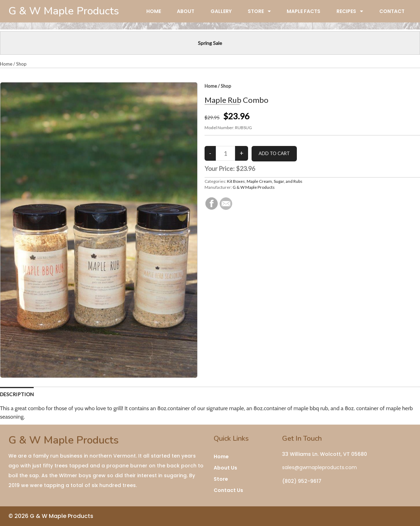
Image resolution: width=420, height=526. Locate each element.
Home (6, 64)
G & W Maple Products (254, 187)
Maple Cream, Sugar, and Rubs (275, 181)
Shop (21, 64)
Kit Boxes (236, 181)
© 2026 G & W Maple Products (51, 516)
